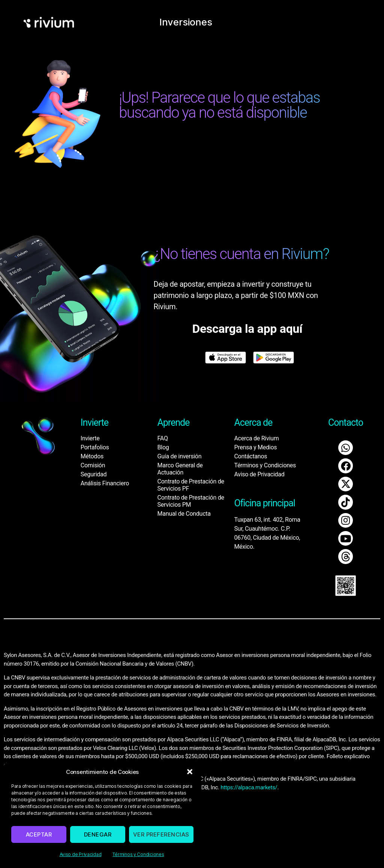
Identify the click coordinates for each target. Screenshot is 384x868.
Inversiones (186, 21)
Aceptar (39, 834)
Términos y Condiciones (138, 854)
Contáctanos (250, 456)
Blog (163, 447)
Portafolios (95, 447)
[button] (190, 772)
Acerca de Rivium (256, 438)
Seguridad (94, 474)
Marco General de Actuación (180, 469)
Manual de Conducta (184, 514)
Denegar (98, 834)
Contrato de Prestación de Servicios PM (191, 501)
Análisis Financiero (105, 483)
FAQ (163, 438)
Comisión (93, 465)
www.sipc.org (95, 756)
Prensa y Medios (255, 447)
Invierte (90, 438)
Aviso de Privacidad (81, 854)
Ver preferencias (161, 834)
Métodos (92, 456)
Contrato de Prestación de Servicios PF (191, 485)
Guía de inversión (180, 456)
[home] (49, 21)
